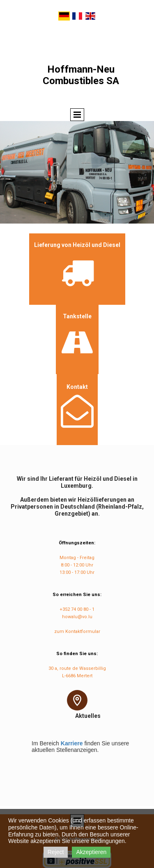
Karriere (72, 743)
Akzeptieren (91, 852)
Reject (56, 852)
